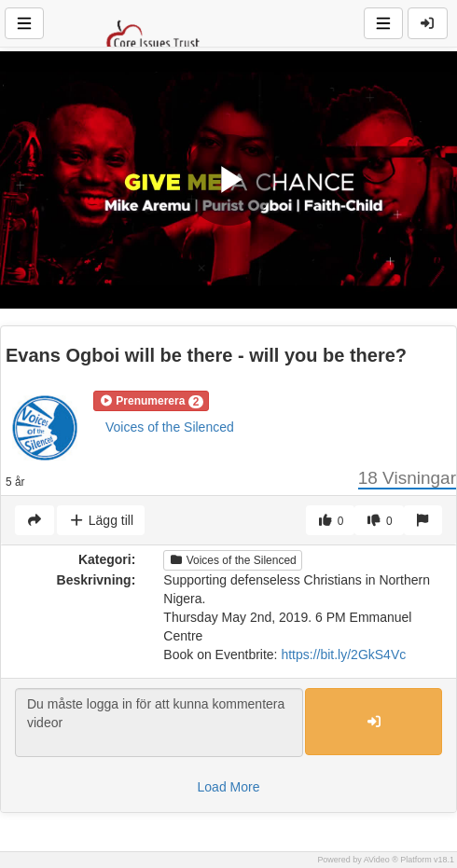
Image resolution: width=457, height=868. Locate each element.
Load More (229, 787)
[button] (151, 401)
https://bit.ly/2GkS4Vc (343, 654)
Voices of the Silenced (170, 427)
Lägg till (101, 520)
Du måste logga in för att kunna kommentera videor (159, 723)
